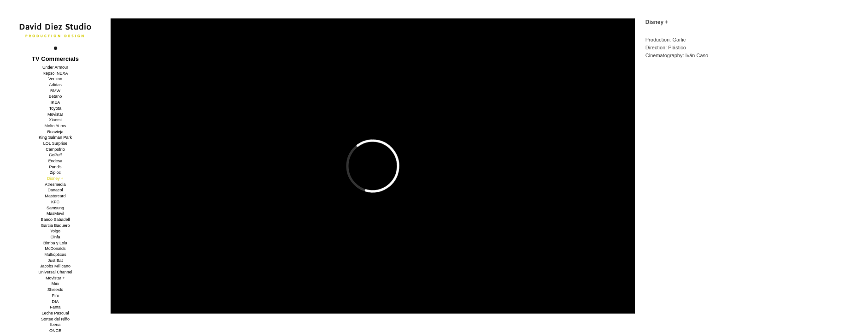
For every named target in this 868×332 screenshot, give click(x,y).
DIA (55, 302)
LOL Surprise (56, 143)
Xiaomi (55, 120)
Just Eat (56, 261)
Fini (56, 296)
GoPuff (55, 155)
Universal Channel (55, 272)
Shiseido (56, 290)
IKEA (56, 102)
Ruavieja (55, 132)
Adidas (55, 85)
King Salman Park (55, 137)
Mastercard (55, 196)
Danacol (55, 190)
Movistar (55, 114)
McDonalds (55, 249)
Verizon (55, 79)
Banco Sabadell (55, 219)
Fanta (55, 307)
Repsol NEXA (55, 73)
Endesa (56, 161)
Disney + (55, 178)
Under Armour (55, 67)
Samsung (55, 208)
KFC (55, 202)
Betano (56, 96)
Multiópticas (55, 255)
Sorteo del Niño (55, 319)
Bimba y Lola (55, 243)
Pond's (55, 167)
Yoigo (55, 231)
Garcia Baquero (55, 225)
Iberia (56, 325)
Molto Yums (56, 126)
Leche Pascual (55, 313)
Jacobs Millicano (55, 266)
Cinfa (55, 237)
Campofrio (55, 149)
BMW (55, 91)
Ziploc (55, 172)
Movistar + (55, 278)
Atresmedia (55, 184)
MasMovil (55, 213)
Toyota (56, 108)
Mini (56, 284)
